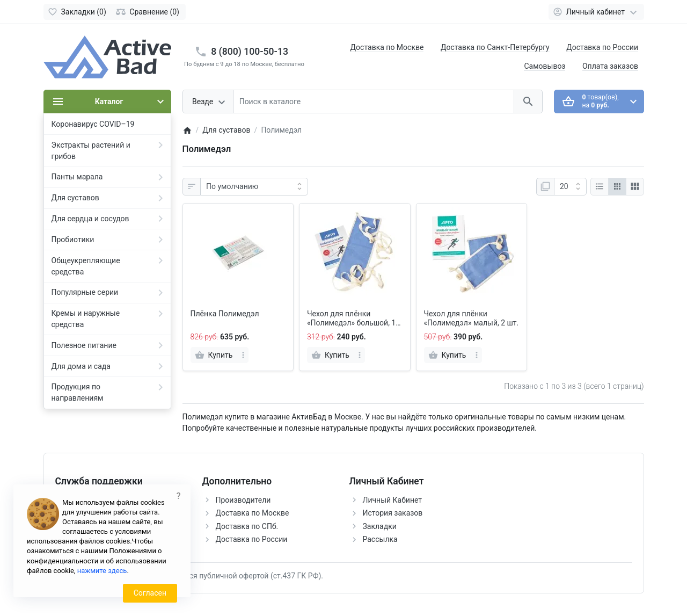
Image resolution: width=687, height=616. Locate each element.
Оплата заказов (610, 66)
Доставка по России (602, 47)
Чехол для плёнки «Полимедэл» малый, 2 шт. (472, 318)
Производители (243, 500)
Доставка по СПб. (247, 526)
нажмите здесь (102, 571)
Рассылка (380, 539)
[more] (243, 355)
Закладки (380, 526)
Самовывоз (545, 66)
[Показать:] (570, 187)
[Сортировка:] (254, 187)
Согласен (150, 593)
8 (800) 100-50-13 (250, 52)
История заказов (393, 513)
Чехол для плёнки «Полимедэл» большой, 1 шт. (351, 318)
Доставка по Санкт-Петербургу (495, 47)
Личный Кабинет (393, 500)
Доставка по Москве (387, 47)
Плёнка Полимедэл (225, 314)
